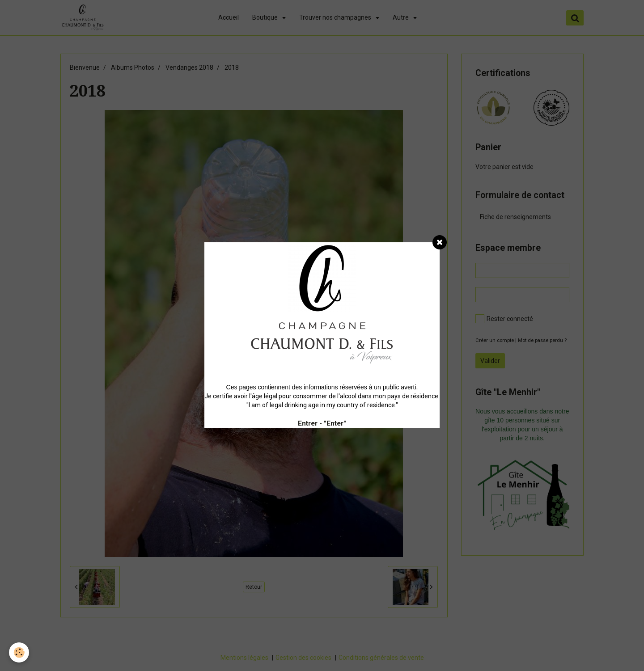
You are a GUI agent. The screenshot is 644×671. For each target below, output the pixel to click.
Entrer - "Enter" (322, 423)
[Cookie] (19, 652)
